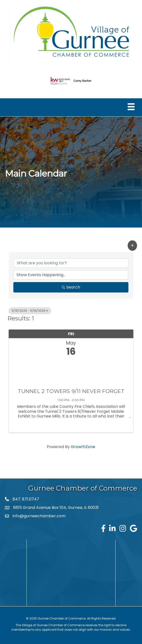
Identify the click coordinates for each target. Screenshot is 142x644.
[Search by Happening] (71, 275)
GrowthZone (83, 447)
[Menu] (131, 107)
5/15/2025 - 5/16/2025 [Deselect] (30, 311)
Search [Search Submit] (71, 287)
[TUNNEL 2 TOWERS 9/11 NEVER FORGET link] (71, 371)
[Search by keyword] (71, 263)
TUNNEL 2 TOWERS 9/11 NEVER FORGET (71, 391)
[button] (132, 246)
